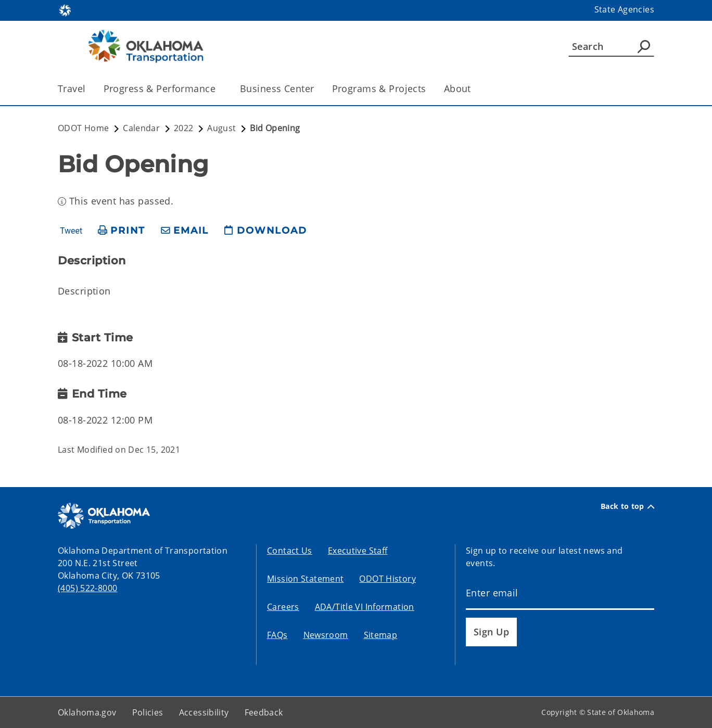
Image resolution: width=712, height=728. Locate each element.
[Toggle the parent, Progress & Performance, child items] (219, 89)
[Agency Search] (644, 46)
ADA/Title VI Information (365, 607)
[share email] (185, 231)
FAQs (277, 635)
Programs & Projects (379, 88)
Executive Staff (358, 551)
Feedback (264, 712)
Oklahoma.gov (87, 712)
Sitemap (381, 635)
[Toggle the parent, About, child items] (474, 89)
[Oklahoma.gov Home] (65, 10)
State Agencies (624, 9)
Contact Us (290, 551)
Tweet (71, 231)
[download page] (265, 231)
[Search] (611, 46)
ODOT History (387, 579)
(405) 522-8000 (87, 588)
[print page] (122, 231)
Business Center (277, 88)
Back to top (627, 506)
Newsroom (326, 635)
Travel (72, 88)
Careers (283, 607)
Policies (148, 712)
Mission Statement (305, 579)
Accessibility (204, 712)
